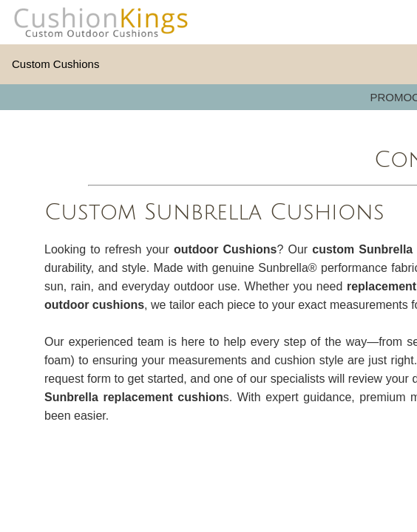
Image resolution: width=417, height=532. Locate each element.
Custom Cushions (55, 64)
